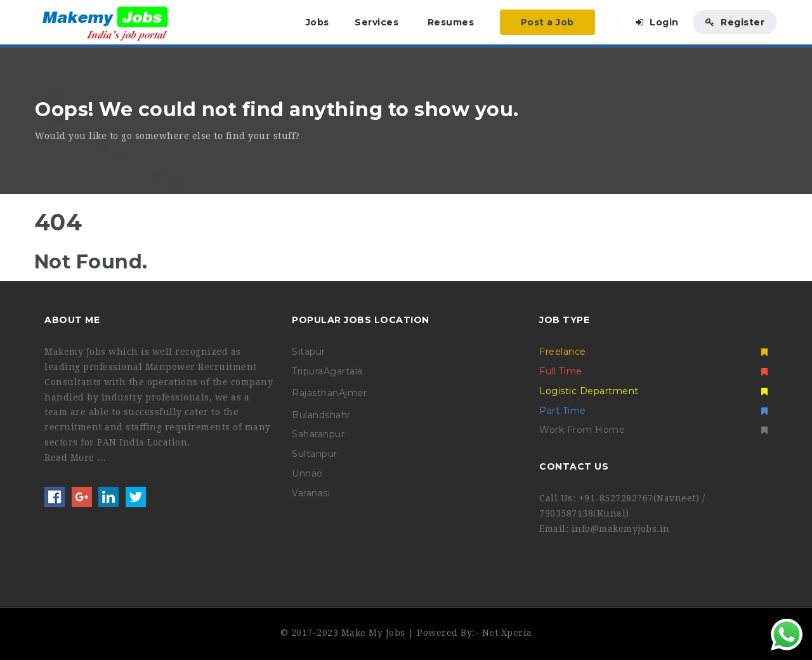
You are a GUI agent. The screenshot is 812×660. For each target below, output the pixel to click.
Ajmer (353, 393)
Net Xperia (507, 633)
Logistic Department (653, 391)
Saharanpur (318, 434)
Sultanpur (315, 454)
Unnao (307, 473)
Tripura (308, 371)
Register (735, 22)
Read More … (75, 458)
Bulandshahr (321, 415)
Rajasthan (315, 393)
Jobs (318, 22)
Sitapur (309, 352)
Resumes (451, 22)
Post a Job (547, 22)
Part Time (653, 411)
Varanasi (311, 493)
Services (377, 22)
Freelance (653, 352)
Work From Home (653, 430)
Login (657, 22)
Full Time (653, 371)
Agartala (343, 371)
